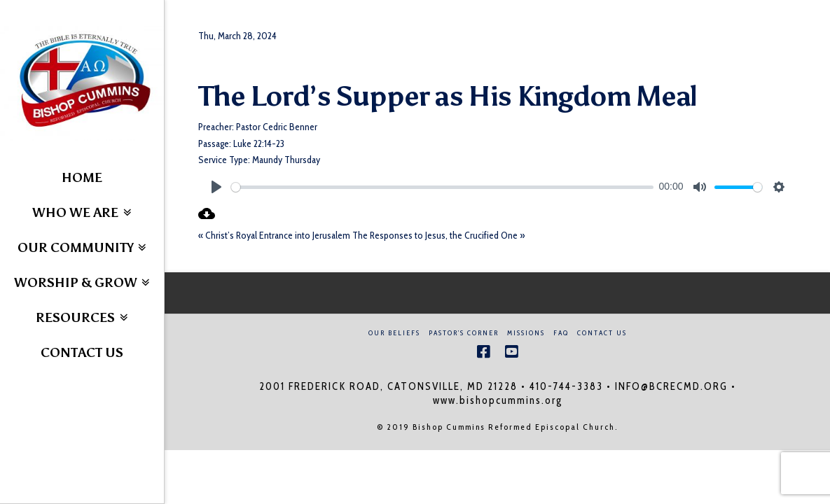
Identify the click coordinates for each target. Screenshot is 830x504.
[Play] (216, 187)
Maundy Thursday (286, 160)
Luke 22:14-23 (259, 143)
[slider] (442, 187)
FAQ (561, 333)
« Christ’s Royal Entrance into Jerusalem (274, 235)
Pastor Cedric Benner (277, 127)
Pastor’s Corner (464, 333)
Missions (526, 333)
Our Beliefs (394, 333)
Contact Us (602, 333)
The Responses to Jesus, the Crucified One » (438, 235)
